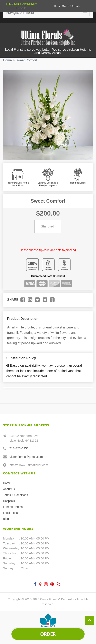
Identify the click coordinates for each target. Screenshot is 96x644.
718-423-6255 (19, 448)
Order (48, 634)
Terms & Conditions (15, 495)
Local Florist (11, 513)
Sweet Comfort (26, 60)
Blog (6, 519)
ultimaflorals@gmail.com (26, 457)
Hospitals (9, 501)
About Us (9, 489)
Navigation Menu (20, 13)
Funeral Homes (13, 507)
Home (7, 60)
